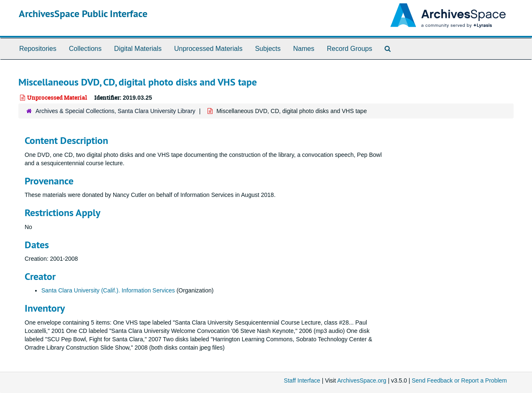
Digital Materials (138, 49)
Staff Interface (302, 380)
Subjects (268, 49)
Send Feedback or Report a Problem (459, 380)
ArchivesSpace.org (362, 380)
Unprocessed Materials (208, 49)
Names (304, 49)
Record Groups (350, 49)
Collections (85, 49)
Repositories (38, 49)
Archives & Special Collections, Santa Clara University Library (115, 111)
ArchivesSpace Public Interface (83, 14)
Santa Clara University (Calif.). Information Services (108, 290)
